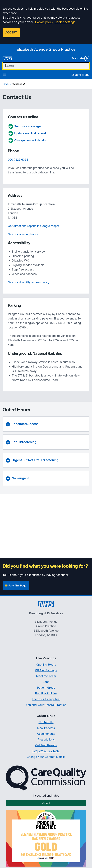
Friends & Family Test (46, 699)
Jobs (46, 682)
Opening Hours (46, 665)
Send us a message (24, 126)
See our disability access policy (29, 282)
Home (6, 84)
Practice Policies (46, 693)
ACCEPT (11, 32)
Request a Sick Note (46, 751)
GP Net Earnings (46, 670)
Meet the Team (46, 676)
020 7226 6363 (18, 160)
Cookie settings (65, 22)
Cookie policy (44, 22)
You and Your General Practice (46, 705)
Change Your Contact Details (46, 757)
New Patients (46, 728)
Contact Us (46, 722)
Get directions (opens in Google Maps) (33, 226)
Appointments (46, 734)
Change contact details (27, 140)
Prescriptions (46, 739)
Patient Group (46, 688)
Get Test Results (46, 745)
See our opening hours (23, 234)
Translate (80, 58)
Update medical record (27, 133)
